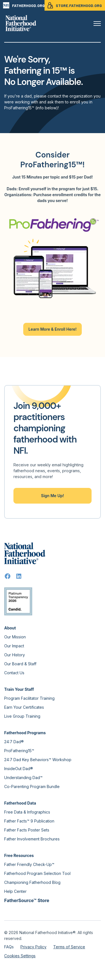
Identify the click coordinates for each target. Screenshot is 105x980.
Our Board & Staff (20, 664)
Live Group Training (22, 716)
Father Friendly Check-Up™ (29, 864)
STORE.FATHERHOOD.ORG (75, 5)
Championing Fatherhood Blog (32, 882)
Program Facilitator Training (29, 698)
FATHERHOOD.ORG (24, 5)
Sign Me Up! (53, 496)
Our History (15, 655)
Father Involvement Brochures (32, 839)
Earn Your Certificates (24, 707)
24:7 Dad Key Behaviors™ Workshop (38, 760)
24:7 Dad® (14, 742)
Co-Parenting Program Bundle (32, 786)
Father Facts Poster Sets (27, 830)
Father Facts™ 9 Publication (29, 821)
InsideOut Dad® (19, 769)
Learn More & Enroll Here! (53, 329)
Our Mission (15, 637)
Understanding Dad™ (23, 778)
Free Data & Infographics (27, 812)
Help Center (15, 891)
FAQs (9, 947)
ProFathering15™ (19, 751)
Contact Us (14, 673)
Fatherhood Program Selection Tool (37, 873)
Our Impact (14, 646)
